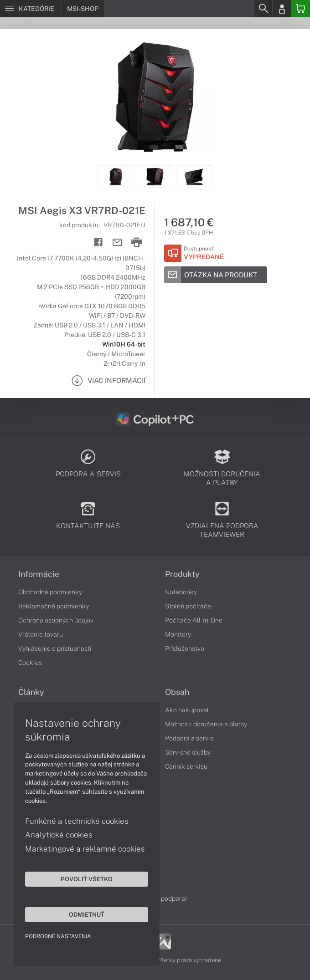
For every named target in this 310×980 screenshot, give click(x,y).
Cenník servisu (186, 766)
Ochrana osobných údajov (56, 620)
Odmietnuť (87, 914)
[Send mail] (117, 242)
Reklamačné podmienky (54, 606)
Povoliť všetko (87, 879)
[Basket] (300, 9)
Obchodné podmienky (50, 592)
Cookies (30, 663)
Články (31, 692)
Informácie (39, 574)
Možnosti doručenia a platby (206, 724)
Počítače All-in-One (194, 620)
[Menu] (30, 9)
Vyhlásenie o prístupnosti (55, 648)
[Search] (263, 9)
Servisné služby (188, 752)
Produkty (182, 574)
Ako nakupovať (187, 710)
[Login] (282, 9)
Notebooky (181, 592)
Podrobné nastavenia (58, 936)
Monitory (178, 634)
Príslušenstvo (185, 648)
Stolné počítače (188, 606)
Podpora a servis (189, 738)
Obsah (177, 692)
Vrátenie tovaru (41, 634)
